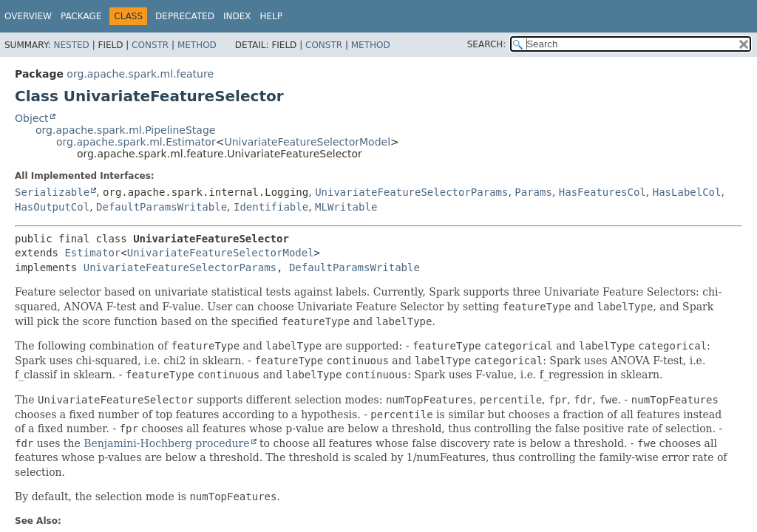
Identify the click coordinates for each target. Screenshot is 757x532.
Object (32, 118)
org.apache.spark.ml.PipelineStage (125, 130)
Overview (28, 16)
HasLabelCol (687, 192)
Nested (71, 45)
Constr (150, 45)
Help (271, 16)
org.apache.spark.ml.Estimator (136, 142)
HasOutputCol (52, 207)
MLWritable (346, 207)
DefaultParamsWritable (162, 207)
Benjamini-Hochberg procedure (166, 443)
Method (197, 45)
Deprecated (185, 16)
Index (237, 16)
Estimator (92, 253)
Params (533, 192)
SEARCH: (487, 44)
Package (81, 16)
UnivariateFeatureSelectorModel (307, 142)
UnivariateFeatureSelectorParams (411, 192)
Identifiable (271, 207)
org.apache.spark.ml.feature (140, 74)
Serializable (52, 192)
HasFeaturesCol (602, 192)
